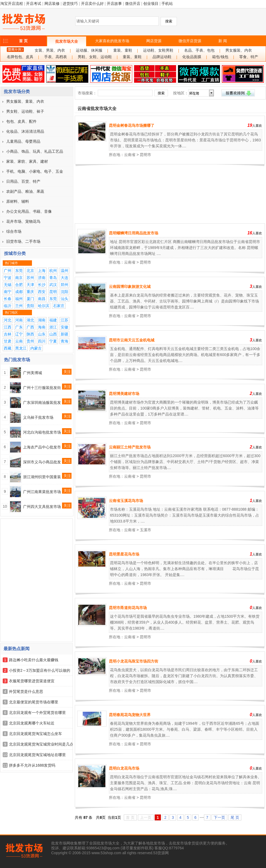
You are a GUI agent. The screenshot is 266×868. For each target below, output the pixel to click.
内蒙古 (36, 348)
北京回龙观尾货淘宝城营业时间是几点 (41, 744)
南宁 (8, 292)
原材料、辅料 (18, 201)
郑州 (64, 285)
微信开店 (133, 4)
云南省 (130, 155)
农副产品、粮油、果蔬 (25, 191)
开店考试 (34, 4)
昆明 (53, 292)
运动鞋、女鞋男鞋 (158, 50)
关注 (67, 372)
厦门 (30, 299)
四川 (42, 341)
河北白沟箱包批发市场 (42, 432)
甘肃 (8, 341)
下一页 (219, 817)
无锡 (8, 285)
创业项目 (151, 4)
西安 (42, 292)
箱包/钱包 (220, 57)
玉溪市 (145, 530)
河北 (8, 320)
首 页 (23, 41)
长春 (8, 299)
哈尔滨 (44, 306)
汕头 (64, 299)
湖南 (42, 320)
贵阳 (30, 306)
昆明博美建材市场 (124, 394)
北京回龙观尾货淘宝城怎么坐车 (35, 734)
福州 (19, 299)
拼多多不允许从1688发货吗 (32, 765)
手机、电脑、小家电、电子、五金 (35, 171)
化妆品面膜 (192, 57)
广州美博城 (33, 373)
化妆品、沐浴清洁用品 (25, 131)
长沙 (42, 285)
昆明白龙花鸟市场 (124, 768)
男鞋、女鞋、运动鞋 (95, 57)
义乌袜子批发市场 (38, 417)
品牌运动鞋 (162, 57)
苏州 (30, 278)
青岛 (53, 278)
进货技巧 (70, 4)
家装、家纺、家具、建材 (27, 161)
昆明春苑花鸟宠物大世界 (130, 715)
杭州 (53, 271)
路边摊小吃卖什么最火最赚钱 (34, 660)
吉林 (8, 334)
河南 (19, 320)
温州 (64, 271)
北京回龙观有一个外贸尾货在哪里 (37, 713)
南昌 (42, 299)
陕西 (30, 334)
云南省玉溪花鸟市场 (126, 501)
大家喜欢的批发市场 (112, 41)
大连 (64, 278)
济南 (42, 278)
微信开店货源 (190, 41)
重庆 (30, 292)
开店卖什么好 (92, 4)
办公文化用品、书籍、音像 (29, 211)
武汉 (53, 285)
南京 (19, 278)
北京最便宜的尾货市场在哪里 (34, 702)
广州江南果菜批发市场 (42, 492)
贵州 (30, 341)
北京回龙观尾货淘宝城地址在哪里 (37, 755)
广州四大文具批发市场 (42, 507)
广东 (19, 327)
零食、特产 (249, 57)
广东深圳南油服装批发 (42, 403)
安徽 (64, 327)
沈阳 (64, 292)
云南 (19, 341)
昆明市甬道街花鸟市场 (128, 608)
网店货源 (154, 41)
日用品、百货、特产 (23, 181)
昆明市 (145, 155)
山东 (42, 334)
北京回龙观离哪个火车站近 (32, 723)
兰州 (19, 306)
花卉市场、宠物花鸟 (23, 221)
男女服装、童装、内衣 (25, 101)
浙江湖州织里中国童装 (42, 477)
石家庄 (59, 306)
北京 (30, 271)
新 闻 (223, 41)
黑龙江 (21, 348)
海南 (42, 327)
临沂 (8, 306)
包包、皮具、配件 (21, 121)
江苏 (64, 320)
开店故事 (114, 4)
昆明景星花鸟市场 (124, 554)
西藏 (8, 348)
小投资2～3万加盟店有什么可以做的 (40, 670)
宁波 (8, 278)
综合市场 (14, 231)
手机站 (167, 4)
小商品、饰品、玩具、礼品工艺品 (35, 151)
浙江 (53, 327)
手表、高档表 (56, 57)
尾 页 (235, 817)
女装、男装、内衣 (50, 50)
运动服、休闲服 (89, 50)
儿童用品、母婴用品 (23, 141)
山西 (53, 334)
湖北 (30, 320)
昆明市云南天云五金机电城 (132, 340)
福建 (53, 320)
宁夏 (53, 341)
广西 (30, 327)
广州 (8, 271)
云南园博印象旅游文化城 (130, 287)
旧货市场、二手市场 (23, 241)
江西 (8, 327)
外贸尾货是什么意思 (26, 691)
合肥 (19, 285)
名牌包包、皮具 (20, 57)
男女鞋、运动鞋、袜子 (25, 111)
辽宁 (19, 334)
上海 (42, 271)
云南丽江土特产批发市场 (130, 447)
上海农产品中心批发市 (42, 447)
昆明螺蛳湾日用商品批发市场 (134, 233)
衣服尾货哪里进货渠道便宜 (32, 681)
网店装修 (52, 4)
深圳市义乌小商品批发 (42, 462)
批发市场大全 (67, 41)
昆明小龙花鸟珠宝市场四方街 (134, 661)
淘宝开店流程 (12, 4)
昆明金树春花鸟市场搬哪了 (132, 125)
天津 (30, 285)
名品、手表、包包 (199, 50)
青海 (64, 341)
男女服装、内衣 (239, 50)
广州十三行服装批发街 (42, 388)
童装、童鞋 (123, 50)
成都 (19, 292)
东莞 (19, 271)
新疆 (64, 334)
